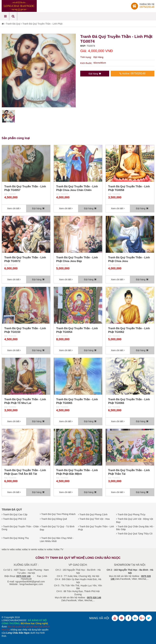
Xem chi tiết (14, 208)
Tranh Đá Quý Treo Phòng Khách (58, 514)
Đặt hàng (95, 74)
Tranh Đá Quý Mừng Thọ (15, 538)
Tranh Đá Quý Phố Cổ (14, 519)
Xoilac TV (58, 549)
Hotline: (132, 73)
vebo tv (5, 549)
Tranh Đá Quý (13, 24)
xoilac (18, 549)
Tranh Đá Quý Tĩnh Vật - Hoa (94, 519)
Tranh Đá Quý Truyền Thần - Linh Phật (42, 24)
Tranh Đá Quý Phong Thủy (131, 514)
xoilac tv (26, 549)
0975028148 (147, 7)
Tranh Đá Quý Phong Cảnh (93, 514)
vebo (12, 549)
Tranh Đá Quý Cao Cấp (14, 514)
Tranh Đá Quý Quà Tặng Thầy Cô (134, 534)
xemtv (34, 549)
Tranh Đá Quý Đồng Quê (53, 519)
